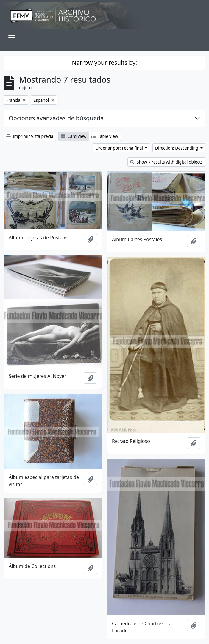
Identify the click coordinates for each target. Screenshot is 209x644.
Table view (105, 136)
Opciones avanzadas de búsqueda (56, 118)
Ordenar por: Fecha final (120, 148)
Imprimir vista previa (30, 136)
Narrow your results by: (105, 63)
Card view (74, 136)
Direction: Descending (177, 148)
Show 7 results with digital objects (166, 162)
